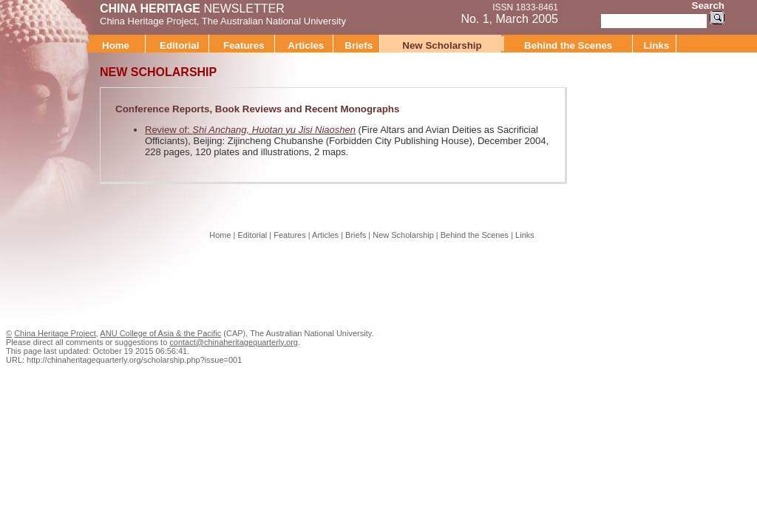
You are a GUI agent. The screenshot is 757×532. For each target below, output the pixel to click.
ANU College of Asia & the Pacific (160, 333)
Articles (306, 45)
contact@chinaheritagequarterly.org (234, 342)
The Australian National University (274, 21)
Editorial (179, 45)
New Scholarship (442, 45)
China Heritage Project (148, 21)
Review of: (250, 130)
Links (656, 45)
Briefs (359, 45)
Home (116, 45)
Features (244, 45)
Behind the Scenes (568, 45)
